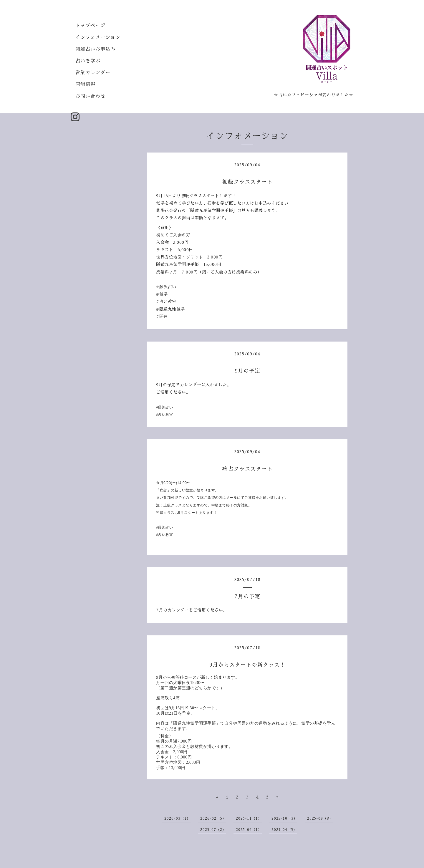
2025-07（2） (213, 830)
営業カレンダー (93, 73)
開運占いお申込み (95, 49)
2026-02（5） (213, 819)
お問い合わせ (90, 96)
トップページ (90, 26)
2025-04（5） (284, 830)
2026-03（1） (177, 819)
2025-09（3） (320, 819)
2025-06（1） (249, 830)
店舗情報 (85, 85)
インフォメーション (98, 37)
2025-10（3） (284, 819)
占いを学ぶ (88, 61)
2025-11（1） (249, 819)
